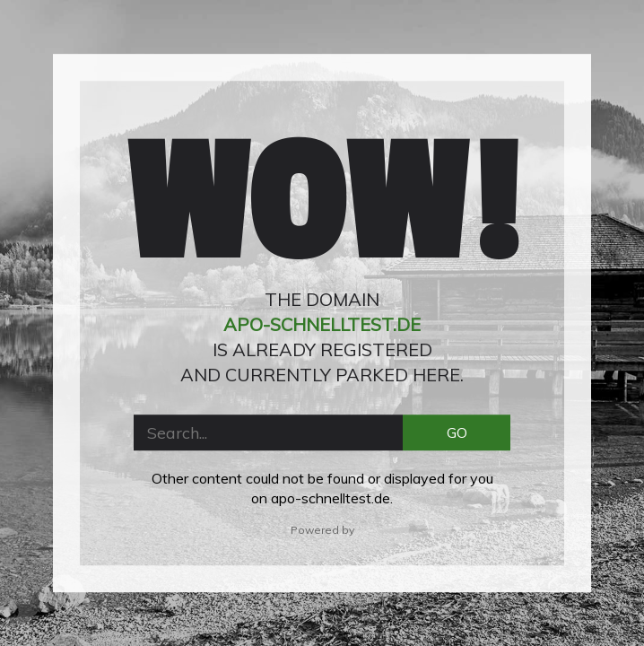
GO (457, 432)
